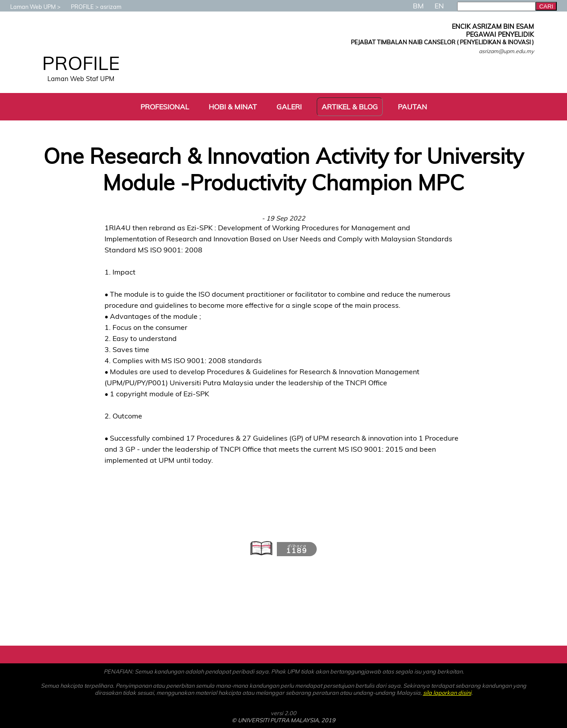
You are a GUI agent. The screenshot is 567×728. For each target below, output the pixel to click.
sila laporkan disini (447, 693)
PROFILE (78, 7)
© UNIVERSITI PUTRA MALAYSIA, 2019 (283, 720)
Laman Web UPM (29, 7)
